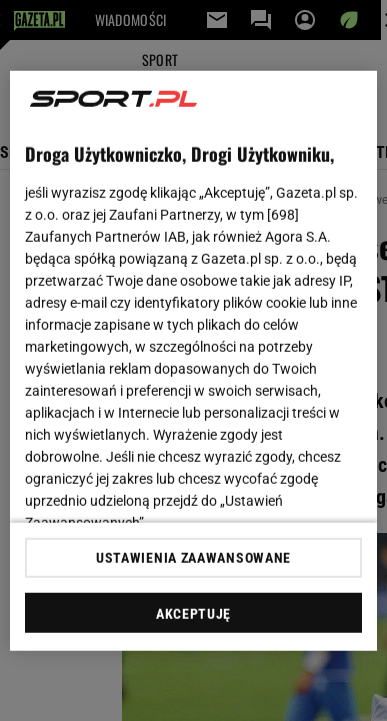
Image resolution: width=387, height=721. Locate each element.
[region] (194, 360)
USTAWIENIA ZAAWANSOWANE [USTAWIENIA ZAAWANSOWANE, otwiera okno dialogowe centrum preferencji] (193, 558)
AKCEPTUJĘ (193, 614)
